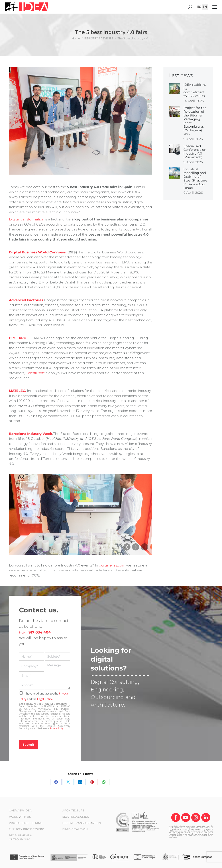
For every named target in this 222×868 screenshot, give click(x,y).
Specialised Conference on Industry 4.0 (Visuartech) (195, 152)
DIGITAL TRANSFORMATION (82, 823)
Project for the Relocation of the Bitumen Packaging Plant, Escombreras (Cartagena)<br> (195, 121)
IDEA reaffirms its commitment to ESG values (195, 90)
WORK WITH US (20, 817)
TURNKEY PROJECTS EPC (26, 829)
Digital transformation (26, 219)
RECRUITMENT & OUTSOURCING (20, 837)
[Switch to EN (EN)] (205, 7)
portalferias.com (112, 565)
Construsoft (35, 373)
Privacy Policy (56, 728)
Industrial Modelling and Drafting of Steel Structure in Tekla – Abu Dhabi (195, 179)
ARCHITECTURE (73, 810)
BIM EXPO (18, 338)
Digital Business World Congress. (38, 252)
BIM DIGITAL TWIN (75, 829)
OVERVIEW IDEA (20, 810)
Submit (29, 744)
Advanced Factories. (26, 300)
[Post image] (175, 88)
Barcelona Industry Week (31, 434)
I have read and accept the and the (43, 696)
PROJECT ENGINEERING (26, 823)
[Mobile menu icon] (215, 7)
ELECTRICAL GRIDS (76, 817)
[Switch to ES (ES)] (199, 7)
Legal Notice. (45, 699)
